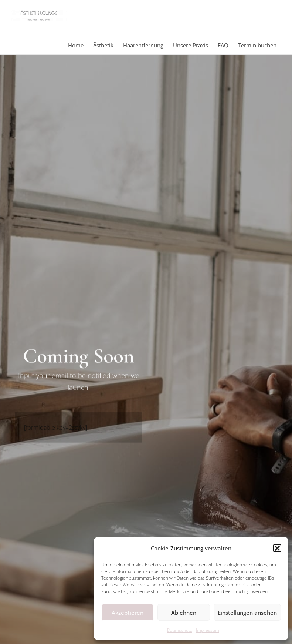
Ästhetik (103, 45)
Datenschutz (180, 630)
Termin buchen (257, 45)
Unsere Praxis (191, 45)
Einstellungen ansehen (247, 613)
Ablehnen (184, 613)
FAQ (223, 45)
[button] (277, 548)
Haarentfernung (143, 45)
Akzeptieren (128, 613)
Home (76, 45)
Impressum (208, 630)
